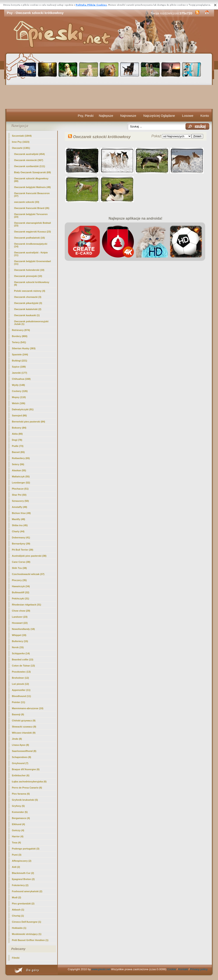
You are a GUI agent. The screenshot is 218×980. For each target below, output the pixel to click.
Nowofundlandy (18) (23, 629)
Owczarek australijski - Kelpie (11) (31, 254)
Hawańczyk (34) (21, 586)
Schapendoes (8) (22, 757)
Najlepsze (106, 116)
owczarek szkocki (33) (27, 202)
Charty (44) (18, 531)
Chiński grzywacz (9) (24, 721)
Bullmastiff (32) (21, 592)
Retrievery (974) (21, 330)
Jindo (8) (17, 739)
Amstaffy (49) (20, 507)
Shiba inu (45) (20, 525)
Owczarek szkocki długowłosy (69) (31, 180)
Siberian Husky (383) (24, 348)
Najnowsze (128, 116)
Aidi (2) (16, 867)
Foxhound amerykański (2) (27, 891)
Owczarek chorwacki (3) (28, 297)
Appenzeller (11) (21, 690)
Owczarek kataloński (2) (28, 309)
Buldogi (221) (20, 361)
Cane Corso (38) (21, 562)
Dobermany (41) (21, 537)
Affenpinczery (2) (22, 861)
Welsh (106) (19, 403)
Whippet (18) (19, 635)
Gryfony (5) (18, 806)
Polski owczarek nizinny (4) (30, 291)
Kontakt (183, 969)
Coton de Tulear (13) (24, 666)
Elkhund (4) (19, 824)
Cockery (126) (20, 391)
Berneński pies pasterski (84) (29, 422)
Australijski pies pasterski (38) (29, 556)
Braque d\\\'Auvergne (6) (26, 769)
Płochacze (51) (20, 489)
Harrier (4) (18, 836)
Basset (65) (18, 452)
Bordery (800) (20, 336)
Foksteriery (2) (20, 885)
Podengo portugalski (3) (26, 849)
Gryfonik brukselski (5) (25, 800)
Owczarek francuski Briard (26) (32, 208)
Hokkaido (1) (19, 928)
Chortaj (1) (18, 916)
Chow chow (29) (21, 611)
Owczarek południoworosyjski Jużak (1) (31, 323)
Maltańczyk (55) (21, 476)
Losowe (188, 116)
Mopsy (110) (19, 397)
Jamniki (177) (20, 373)
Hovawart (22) (20, 623)
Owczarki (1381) (21, 148)
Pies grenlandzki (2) (23, 904)
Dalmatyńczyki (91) (23, 409)
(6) (32, 283)
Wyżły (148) (19, 385)
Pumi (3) (17, 855)
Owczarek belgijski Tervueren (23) (31, 215)
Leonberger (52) (21, 483)
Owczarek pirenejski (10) (28, 276)
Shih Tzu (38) (19, 568)
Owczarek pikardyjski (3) (28, 303)
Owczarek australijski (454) (30, 154)
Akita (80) (17, 434)
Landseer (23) (20, 617)
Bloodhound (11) (21, 696)
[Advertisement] (109, 97)
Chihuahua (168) (21, 379)
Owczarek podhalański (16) (30, 238)
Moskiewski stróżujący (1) (27, 934)
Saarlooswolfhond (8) (24, 751)
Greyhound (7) (20, 763)
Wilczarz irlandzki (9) (24, 733)
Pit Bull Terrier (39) (23, 550)
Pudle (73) (18, 446)
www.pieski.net (101, 969)
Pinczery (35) (19, 580)
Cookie (172, 969)
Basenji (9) (18, 714)
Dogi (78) (17, 440)
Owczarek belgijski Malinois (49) (32, 187)
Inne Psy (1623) (21, 142)
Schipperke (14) (21, 653)
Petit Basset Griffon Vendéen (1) (30, 940)
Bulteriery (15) (20, 641)
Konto (205, 116)
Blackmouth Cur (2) (23, 873)
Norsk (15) (18, 647)
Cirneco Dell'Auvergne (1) (27, 922)
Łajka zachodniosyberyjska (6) (29, 782)
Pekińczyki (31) (21, 599)
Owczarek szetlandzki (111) (30, 166)
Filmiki (16, 958)
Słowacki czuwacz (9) (24, 727)
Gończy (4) (18, 830)
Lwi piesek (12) (20, 684)
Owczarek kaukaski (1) (27, 315)
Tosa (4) (16, 843)
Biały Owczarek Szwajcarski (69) (33, 172)
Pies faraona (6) (21, 794)
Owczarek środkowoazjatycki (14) (31, 245)
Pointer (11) (19, 702)
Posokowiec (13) (21, 672)
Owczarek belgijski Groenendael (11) (33, 263)
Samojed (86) (19, 415)
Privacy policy (199, 969)
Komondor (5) (20, 812)
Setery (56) (18, 464)
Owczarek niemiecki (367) (29, 160)
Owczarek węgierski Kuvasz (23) (33, 232)
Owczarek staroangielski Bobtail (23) (33, 224)
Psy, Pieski (86, 116)
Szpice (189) (19, 367)
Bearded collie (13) (23, 660)
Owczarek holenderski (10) (29, 270)
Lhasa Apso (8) (20, 745)
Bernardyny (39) (21, 544)
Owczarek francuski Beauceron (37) (32, 195)
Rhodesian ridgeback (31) (27, 605)
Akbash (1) (18, 910)
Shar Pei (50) (19, 495)
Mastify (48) (19, 519)
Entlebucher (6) (21, 775)
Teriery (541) (19, 342)
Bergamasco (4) (21, 818)
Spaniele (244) (20, 354)
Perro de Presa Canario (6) (27, 788)
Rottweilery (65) (21, 458)
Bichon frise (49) (21, 513)
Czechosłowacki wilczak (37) (28, 574)
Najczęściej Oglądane (159, 116)
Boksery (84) (19, 428)
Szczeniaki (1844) (22, 136)
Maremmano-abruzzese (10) (28, 708)
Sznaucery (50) (20, 501)
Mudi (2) (17, 897)
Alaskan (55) (19, 470)
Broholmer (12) (20, 678)
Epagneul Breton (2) (23, 879)
